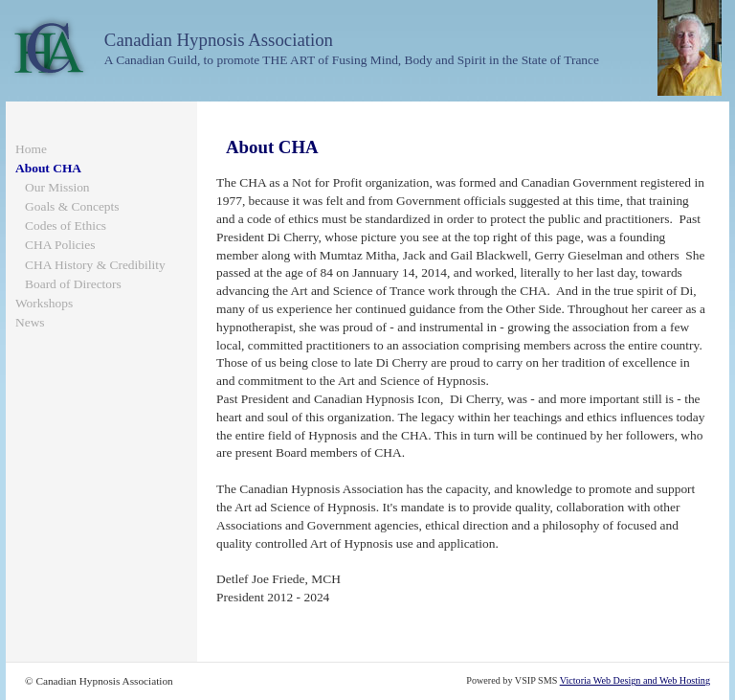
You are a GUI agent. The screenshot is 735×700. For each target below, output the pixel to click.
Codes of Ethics (66, 226)
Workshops (44, 303)
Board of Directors (73, 284)
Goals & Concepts (72, 206)
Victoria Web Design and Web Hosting (635, 680)
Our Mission (57, 187)
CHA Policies (60, 245)
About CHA (48, 168)
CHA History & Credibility (95, 265)
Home (31, 149)
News (30, 322)
